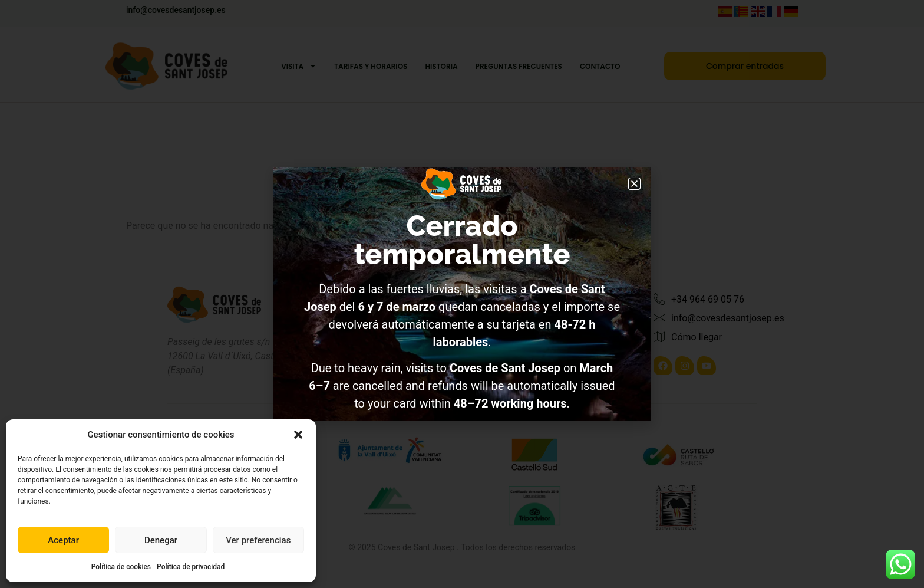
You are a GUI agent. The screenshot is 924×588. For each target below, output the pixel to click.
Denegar (161, 540)
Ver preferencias (258, 540)
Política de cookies (121, 567)
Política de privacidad (191, 567)
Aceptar (63, 540)
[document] (462, 294)
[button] (298, 435)
